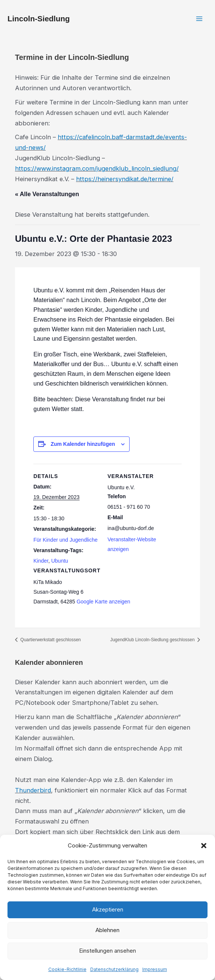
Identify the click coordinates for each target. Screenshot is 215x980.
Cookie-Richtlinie (67, 969)
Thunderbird (33, 790)
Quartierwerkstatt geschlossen (50, 640)
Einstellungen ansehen (107, 951)
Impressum (155, 969)
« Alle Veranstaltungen (47, 194)
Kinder (41, 561)
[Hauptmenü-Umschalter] (199, 19)
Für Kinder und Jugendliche (65, 540)
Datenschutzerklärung (114, 969)
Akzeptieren (108, 909)
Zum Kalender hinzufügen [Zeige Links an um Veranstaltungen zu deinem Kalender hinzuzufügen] (83, 444)
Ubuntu (60, 561)
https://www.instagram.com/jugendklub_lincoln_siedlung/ (97, 168)
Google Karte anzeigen (103, 602)
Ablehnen (107, 930)
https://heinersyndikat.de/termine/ (125, 179)
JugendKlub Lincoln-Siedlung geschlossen (153, 640)
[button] (204, 846)
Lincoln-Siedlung (39, 19)
